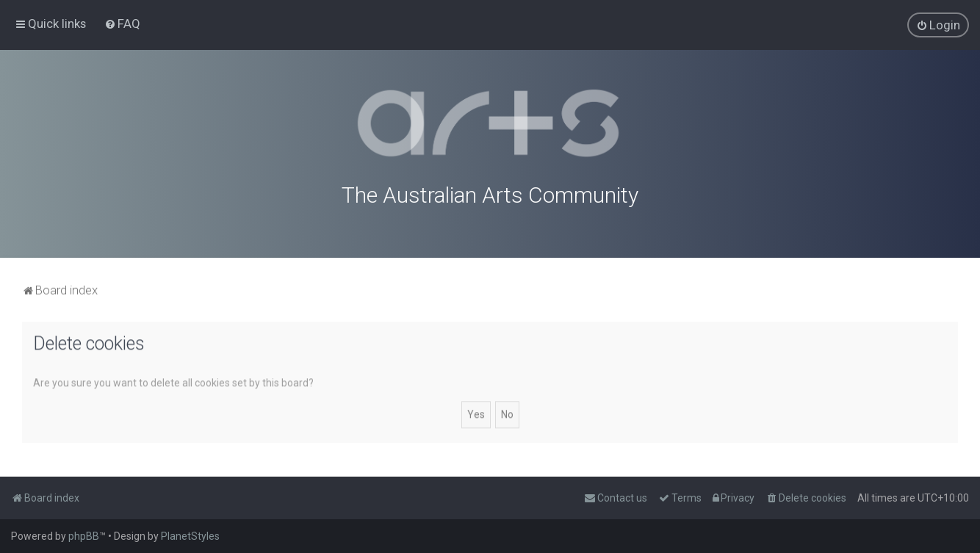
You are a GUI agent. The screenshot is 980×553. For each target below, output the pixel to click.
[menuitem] (122, 24)
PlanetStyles (190, 536)
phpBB (84, 536)
